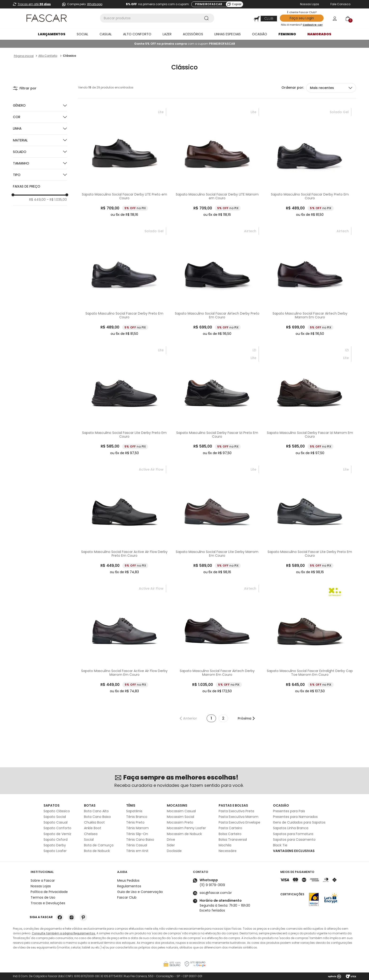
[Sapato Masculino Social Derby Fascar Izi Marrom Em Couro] (310, 401)
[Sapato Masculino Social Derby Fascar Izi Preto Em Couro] (217, 401)
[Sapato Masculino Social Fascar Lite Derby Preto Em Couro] (124, 401)
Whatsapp (95, 4)
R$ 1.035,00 (57, 200)
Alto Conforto (48, 56)
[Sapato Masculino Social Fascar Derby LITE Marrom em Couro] (217, 163)
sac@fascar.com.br (216, 893)
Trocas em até (34, 4)
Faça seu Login (302, 18)
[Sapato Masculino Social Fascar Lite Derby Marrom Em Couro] (217, 520)
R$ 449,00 (37, 200)
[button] (40, 117)
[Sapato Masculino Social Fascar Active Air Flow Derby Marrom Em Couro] (124, 639)
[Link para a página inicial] (24, 56)
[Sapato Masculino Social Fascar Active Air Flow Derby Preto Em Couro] (124, 520)
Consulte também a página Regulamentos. (64, 933)
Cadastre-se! (313, 25)
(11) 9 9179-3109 (212, 885)
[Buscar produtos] (207, 18)
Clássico (69, 56)
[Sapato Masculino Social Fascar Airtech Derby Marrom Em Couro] (310, 282)
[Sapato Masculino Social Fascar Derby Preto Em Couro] (310, 163)
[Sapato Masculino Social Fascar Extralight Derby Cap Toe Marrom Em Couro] (310, 639)
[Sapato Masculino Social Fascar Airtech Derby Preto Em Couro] (217, 282)
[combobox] (157, 18)
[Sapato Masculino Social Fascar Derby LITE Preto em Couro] (124, 163)
